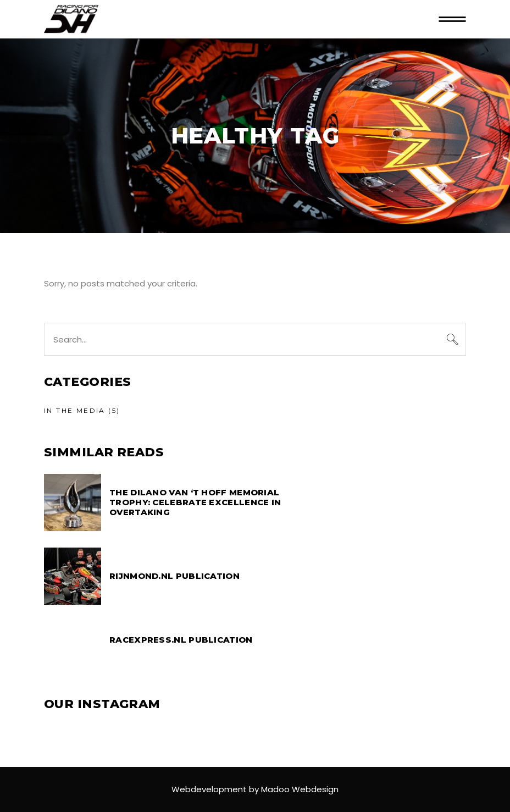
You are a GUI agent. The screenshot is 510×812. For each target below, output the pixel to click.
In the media (75, 410)
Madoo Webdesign (300, 789)
